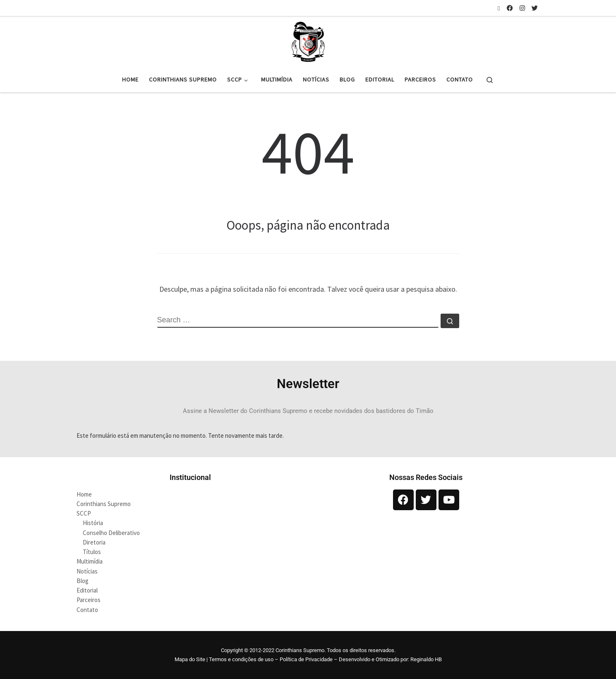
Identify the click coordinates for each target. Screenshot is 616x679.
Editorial (87, 590)
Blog (83, 581)
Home (84, 494)
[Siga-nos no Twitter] (535, 8)
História (93, 523)
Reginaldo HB (426, 659)
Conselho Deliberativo (111, 533)
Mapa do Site (190, 659)
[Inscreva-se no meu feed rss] (499, 8)
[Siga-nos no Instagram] (522, 8)
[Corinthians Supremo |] (308, 41)
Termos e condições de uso (241, 659)
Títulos (92, 552)
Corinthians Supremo (104, 504)
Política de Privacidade (306, 659)
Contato (87, 610)
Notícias (87, 571)
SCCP (84, 513)
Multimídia (90, 561)
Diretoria (94, 542)
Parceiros (89, 600)
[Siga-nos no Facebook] (510, 8)
